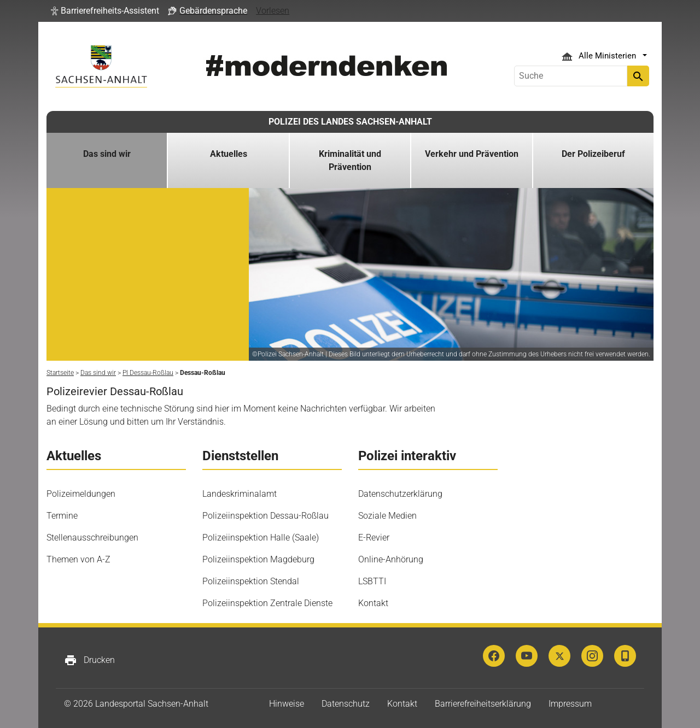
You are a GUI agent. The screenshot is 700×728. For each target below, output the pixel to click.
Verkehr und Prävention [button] (472, 154)
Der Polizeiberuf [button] (593, 154)
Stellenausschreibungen (92, 538)
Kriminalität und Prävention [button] (350, 160)
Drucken (89, 660)
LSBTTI (372, 581)
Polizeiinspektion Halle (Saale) (261, 538)
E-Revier (374, 538)
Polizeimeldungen (81, 494)
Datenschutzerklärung (400, 494)
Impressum (570, 704)
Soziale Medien (387, 516)
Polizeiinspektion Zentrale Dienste (267, 603)
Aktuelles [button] (229, 154)
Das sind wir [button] (107, 154)
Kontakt (373, 603)
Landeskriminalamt (240, 494)
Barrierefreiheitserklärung (483, 704)
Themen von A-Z (78, 559)
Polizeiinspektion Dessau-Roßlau (266, 516)
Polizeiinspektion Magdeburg (258, 559)
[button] (105, 11)
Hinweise (287, 704)
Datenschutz (346, 704)
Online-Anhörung (391, 559)
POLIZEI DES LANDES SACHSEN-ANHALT (350, 122)
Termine (62, 516)
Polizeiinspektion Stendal (251, 581)
